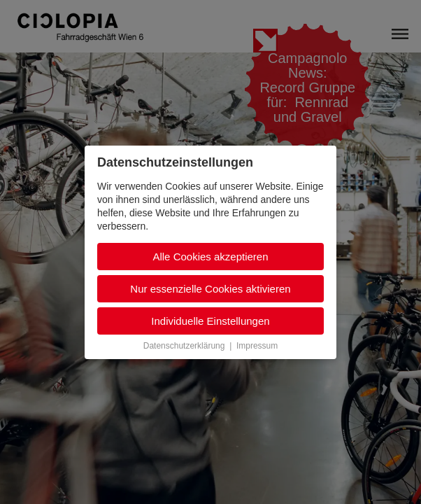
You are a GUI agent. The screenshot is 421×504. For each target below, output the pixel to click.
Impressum (257, 346)
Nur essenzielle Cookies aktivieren (210, 289)
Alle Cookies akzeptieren (210, 257)
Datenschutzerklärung (184, 346)
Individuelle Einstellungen (210, 321)
